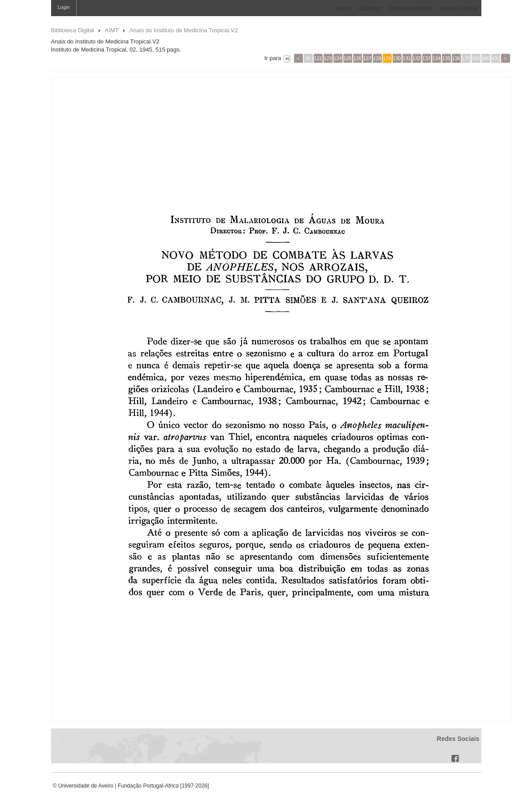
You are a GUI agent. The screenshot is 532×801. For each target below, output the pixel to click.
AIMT (112, 30)
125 (347, 58)
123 (328, 58)
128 (377, 58)
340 (485, 58)
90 (308, 58)
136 (456, 58)
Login (64, 7)
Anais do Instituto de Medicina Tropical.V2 (184, 30)
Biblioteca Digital (411, 8)
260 (476, 58)
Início (344, 8)
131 (407, 58)
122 (318, 58)
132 (416, 58)
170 (466, 58)
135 (446, 58)
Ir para (273, 58)
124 (337, 58)
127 (367, 58)
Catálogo (370, 8)
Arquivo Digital (459, 8)
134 (436, 58)
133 (426, 58)
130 (397, 58)
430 (495, 58)
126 (357, 58)
